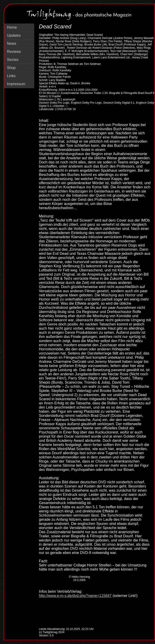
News (12, 44)
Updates (14, 35)
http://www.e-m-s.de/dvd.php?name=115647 (75, 596)
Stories (13, 60)
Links (11, 76)
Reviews (14, 52)
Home (12, 27)
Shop (11, 68)
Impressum (16, 84)
